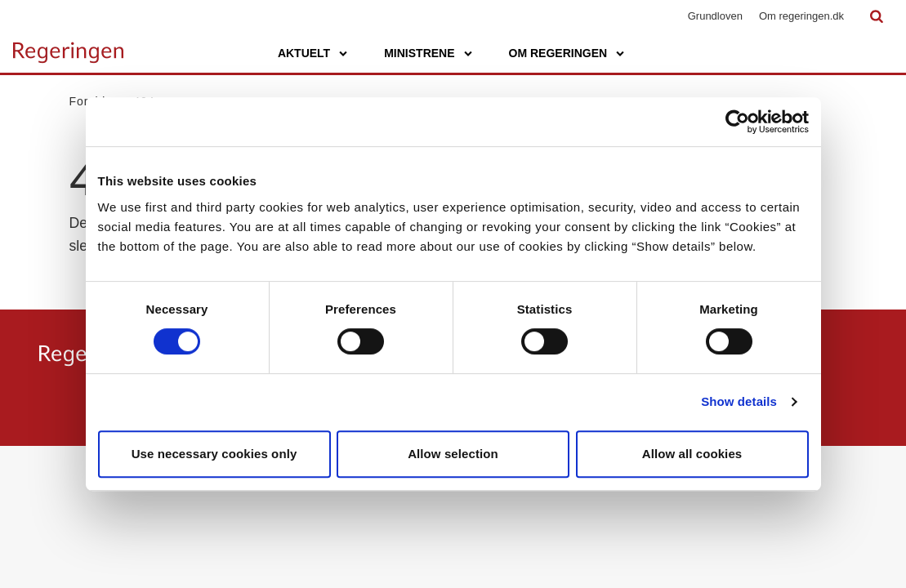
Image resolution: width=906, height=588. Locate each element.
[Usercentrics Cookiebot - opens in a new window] (737, 122)
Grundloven (715, 16)
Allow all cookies (692, 454)
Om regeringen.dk (801, 16)
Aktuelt (304, 53)
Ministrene (419, 53)
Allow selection (453, 454)
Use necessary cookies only (214, 454)
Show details (739, 401)
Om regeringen (558, 53)
